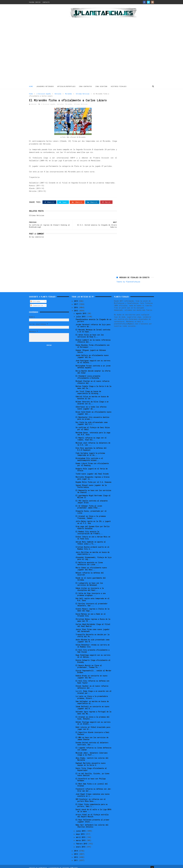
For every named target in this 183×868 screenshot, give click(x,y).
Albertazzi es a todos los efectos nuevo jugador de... (91, 405)
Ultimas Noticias (83, 94)
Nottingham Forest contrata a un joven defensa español (93, 364)
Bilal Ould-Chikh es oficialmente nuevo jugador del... (93, 411)
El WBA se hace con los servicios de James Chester (92, 736)
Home (31, 86)
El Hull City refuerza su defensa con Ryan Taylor (92, 679)
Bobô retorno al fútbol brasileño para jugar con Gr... (93, 726)
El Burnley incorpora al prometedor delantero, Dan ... (92, 602)
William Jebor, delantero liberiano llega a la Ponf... (92, 752)
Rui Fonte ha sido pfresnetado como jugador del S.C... (92, 421)
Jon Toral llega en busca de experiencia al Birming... (88, 390)
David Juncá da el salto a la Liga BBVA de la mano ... (93, 808)
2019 (76, 299)
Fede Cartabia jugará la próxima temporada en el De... (90, 452)
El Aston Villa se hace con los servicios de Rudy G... (90, 333)
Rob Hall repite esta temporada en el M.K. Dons (92, 597)
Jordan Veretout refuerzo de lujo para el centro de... (93, 323)
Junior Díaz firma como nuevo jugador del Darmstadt (93, 628)
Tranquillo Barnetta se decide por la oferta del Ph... (92, 633)
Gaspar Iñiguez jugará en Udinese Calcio (91, 349)
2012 (76, 855)
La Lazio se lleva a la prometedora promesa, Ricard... (92, 695)
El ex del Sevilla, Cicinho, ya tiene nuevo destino (92, 772)
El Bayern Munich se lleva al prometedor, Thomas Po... (89, 664)
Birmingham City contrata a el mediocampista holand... (89, 457)
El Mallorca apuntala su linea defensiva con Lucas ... (89, 561)
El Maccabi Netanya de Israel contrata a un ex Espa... (93, 328)
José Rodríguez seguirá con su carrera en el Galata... (93, 359)
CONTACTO (46, 2)
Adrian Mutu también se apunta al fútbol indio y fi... (91, 541)
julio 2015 (81, 314)
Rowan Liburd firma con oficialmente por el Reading (92, 462)
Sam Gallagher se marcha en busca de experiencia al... (92, 700)
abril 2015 (81, 835)
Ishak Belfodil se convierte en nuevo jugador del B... (92, 705)
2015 (76, 308)
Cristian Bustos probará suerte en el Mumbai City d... (92, 546)
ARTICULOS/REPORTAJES (66, 86)
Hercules (58, 94)
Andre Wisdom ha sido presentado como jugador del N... (93, 638)
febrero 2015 (82, 841)
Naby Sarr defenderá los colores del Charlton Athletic (92, 824)
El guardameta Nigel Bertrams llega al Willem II (93, 494)
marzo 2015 (81, 838)
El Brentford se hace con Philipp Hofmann (91, 777)
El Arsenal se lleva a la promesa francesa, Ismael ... (91, 515)
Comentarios (37, 303)
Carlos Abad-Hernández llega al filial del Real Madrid (93, 623)
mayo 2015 (81, 832)
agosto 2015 (82, 311)
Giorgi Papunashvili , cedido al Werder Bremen (93, 669)
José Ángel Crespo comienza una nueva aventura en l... (92, 793)
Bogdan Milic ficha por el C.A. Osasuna (93, 480)
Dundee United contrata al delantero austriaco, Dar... (92, 741)
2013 (76, 852)
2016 (76, 305)
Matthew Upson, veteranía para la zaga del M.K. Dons (93, 431)
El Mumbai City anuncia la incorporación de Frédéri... (89, 530)
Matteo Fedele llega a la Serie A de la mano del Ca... (93, 385)
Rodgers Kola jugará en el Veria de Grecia (92, 467)
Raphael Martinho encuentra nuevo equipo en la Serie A (91, 762)
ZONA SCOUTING (101, 86)
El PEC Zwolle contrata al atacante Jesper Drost (92, 499)
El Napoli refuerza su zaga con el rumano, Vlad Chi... (91, 436)
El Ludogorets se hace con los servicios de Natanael (89, 582)
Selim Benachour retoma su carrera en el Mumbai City (93, 643)
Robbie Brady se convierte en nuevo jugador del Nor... (91, 674)
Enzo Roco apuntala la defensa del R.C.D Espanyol (91, 447)
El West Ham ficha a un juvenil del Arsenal (92, 782)
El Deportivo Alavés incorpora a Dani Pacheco (92, 731)
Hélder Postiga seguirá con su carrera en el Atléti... (93, 721)
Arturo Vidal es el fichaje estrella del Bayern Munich (92, 813)
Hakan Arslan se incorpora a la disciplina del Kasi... (90, 587)
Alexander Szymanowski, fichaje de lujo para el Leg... (94, 556)
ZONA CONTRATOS (85, 86)
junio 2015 (81, 828)
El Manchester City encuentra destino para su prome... (92, 416)
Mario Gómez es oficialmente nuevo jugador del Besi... (91, 566)
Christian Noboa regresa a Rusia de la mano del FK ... (93, 618)
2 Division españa (44, 94)
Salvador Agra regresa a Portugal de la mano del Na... (93, 710)
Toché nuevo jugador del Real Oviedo (92, 471)
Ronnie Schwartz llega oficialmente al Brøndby (93, 659)
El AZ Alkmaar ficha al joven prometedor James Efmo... (89, 504)
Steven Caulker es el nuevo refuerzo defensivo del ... (92, 685)
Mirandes (69, 94)
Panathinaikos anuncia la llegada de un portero (93, 318)
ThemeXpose (43, 865)
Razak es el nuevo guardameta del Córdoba (91, 576)
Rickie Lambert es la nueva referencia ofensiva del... (93, 339)
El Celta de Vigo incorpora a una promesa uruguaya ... (91, 592)
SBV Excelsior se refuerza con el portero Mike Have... (91, 798)
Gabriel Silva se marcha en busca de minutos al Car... (92, 395)
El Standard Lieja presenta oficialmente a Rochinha (88, 375)
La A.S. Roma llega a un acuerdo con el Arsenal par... (93, 690)
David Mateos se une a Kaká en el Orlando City (91, 613)
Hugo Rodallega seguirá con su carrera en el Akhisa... (93, 654)
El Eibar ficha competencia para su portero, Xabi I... (92, 803)
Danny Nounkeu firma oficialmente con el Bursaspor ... (93, 344)
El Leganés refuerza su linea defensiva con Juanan (93, 746)
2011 (76, 858)
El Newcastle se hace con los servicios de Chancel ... (93, 489)
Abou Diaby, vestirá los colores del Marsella (92, 757)
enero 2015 (81, 844)
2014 (76, 848)
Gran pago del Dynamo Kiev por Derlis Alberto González (93, 525)
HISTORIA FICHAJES (119, 86)
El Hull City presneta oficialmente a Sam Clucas (92, 649)
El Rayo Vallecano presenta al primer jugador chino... (92, 818)
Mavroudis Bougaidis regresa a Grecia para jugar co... (92, 475)
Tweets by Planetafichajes (128, 99)
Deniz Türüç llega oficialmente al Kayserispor (91, 767)
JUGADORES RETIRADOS (45, 86)
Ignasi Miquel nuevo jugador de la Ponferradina (91, 484)
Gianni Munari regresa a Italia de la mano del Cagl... (92, 607)
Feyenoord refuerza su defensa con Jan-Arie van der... (93, 787)
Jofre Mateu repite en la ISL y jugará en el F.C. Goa (93, 520)
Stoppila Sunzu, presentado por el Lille (91, 510)
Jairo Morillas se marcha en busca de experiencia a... (92, 551)
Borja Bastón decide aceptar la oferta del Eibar (93, 369)
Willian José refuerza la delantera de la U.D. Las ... (93, 441)
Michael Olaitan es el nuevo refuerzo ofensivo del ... (92, 380)
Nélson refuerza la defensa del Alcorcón (90, 571)
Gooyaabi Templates (70, 865)
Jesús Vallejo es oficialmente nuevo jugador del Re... (92, 354)
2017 (76, 302)
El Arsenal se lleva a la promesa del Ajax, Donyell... (92, 715)
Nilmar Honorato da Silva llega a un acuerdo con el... (92, 400)
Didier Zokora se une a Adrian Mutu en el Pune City (93, 535)
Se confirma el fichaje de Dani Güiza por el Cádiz (93, 426)
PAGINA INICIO (35, 2)
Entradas (35, 299)
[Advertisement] (46, 45)
